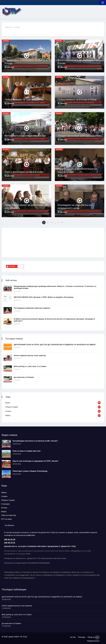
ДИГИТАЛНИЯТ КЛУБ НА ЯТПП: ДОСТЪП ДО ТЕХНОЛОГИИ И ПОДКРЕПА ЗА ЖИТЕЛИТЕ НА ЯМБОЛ (55, 345)
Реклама (82, 637)
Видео (8, 403)
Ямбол (8, 415)
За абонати (9, 525)
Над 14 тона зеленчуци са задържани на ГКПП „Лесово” (36, 461)
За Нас (73, 637)
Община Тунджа (12, 407)
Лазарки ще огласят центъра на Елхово (80, 136)
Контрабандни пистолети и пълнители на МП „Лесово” (35, 441)
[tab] (9, 525)
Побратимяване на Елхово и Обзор (24, 99)
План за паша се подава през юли (27, 451)
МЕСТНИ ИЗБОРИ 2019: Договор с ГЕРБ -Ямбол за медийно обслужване (44, 297)
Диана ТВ (9, 27)
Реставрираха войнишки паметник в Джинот (32, 308)
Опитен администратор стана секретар (30, 355)
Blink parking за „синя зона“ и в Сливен (30, 366)
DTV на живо (7, 519)
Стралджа (5, 504)
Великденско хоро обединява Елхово (25, 136)
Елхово (17, 27)
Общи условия (94, 637)
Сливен (8, 411)
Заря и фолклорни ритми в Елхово (24, 172)
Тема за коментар (9, 515)
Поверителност (93, 641)
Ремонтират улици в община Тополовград (30, 471)
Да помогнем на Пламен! (24, 377)
